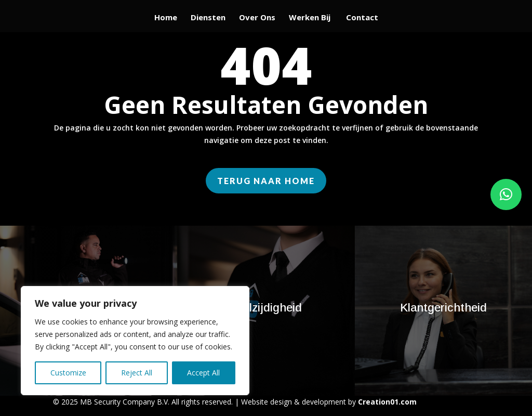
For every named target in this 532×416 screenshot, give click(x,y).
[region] (135, 341)
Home (166, 18)
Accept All (203, 373)
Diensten (208, 18)
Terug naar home (266, 181)
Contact (362, 18)
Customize (68, 373)
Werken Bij (311, 18)
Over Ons (257, 18)
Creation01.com (387, 402)
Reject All (137, 373)
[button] (506, 194)
